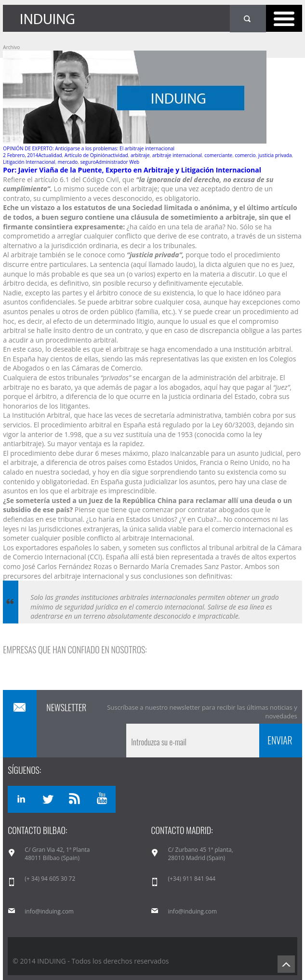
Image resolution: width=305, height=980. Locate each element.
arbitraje (140, 155)
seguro (88, 162)
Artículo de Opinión (86, 155)
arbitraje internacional (177, 155)
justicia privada (275, 155)
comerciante (218, 155)
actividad (118, 155)
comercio (245, 155)
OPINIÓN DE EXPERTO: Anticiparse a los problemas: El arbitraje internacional (89, 148)
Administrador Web (118, 162)
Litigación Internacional (29, 162)
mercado (68, 162)
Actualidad (50, 155)
